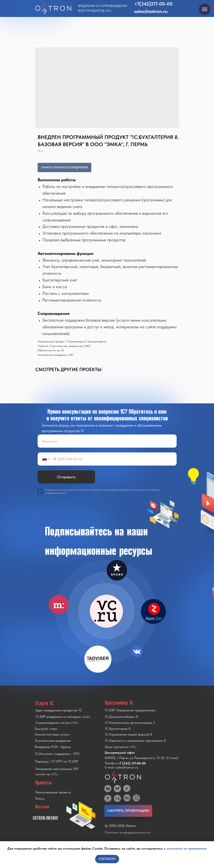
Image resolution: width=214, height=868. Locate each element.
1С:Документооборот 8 (121, 717)
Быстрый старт (46, 729)
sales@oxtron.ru (151, 11)
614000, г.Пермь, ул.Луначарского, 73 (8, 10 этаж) (142, 758)
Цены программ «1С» (121, 747)
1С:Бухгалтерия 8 (118, 729)
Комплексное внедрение (53, 741)
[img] (106, 611)
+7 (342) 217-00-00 (132, 763)
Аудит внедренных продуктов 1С (59, 710)
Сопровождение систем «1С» (57, 723)
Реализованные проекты (53, 792)
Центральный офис (120, 753)
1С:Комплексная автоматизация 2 (130, 723)
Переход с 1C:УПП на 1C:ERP (57, 761)
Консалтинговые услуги (52, 734)
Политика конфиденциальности (127, 832)
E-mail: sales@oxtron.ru (121, 767)
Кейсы (40, 798)
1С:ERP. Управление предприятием (130, 710)
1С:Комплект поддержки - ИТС (57, 754)
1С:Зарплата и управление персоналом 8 (135, 741)
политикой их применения (186, 848)
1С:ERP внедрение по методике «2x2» (63, 717)
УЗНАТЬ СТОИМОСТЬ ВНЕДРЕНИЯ (64, 167)
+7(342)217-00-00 (153, 4)
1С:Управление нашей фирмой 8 (128, 734)
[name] (107, 441)
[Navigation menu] (205, 9)
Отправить (66, 477)
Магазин (42, 807)
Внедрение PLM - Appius (53, 747)
